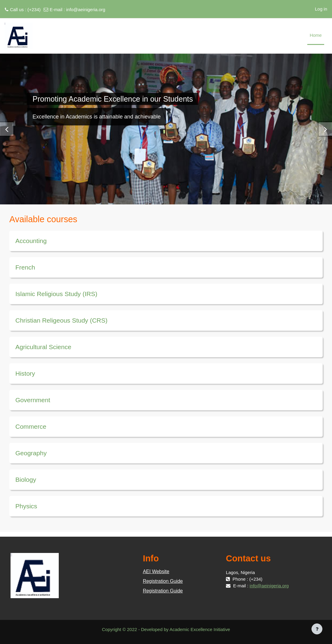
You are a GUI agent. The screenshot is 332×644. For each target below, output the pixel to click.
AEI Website (156, 571)
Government (33, 400)
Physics (26, 506)
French (25, 267)
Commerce (31, 426)
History (25, 373)
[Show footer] (317, 629)
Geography (31, 453)
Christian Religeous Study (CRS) (61, 320)
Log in (321, 9)
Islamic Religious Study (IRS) (56, 294)
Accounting (31, 241)
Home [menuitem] (316, 35)
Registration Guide (163, 581)
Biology (26, 480)
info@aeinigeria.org (86, 9)
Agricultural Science (43, 347)
